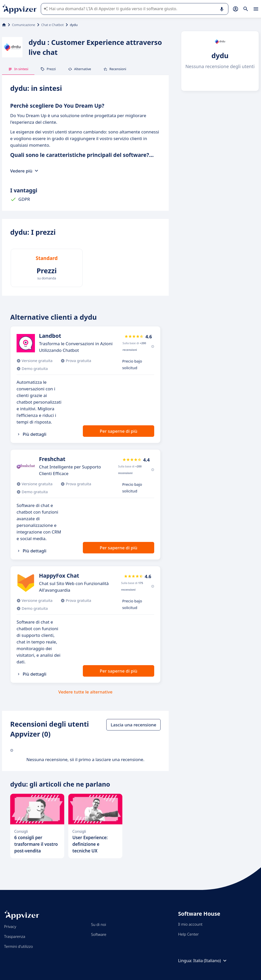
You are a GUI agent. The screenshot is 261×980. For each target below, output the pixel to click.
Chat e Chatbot (53, 25)
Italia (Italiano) (211, 961)
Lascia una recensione (133, 725)
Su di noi (99, 924)
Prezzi (48, 69)
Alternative (80, 69)
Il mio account (190, 924)
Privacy (10, 926)
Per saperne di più (118, 431)
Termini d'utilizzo (18, 946)
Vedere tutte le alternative (85, 692)
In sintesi (18, 69)
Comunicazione (24, 25)
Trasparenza (15, 936)
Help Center (188, 934)
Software (99, 934)
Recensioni (115, 69)
